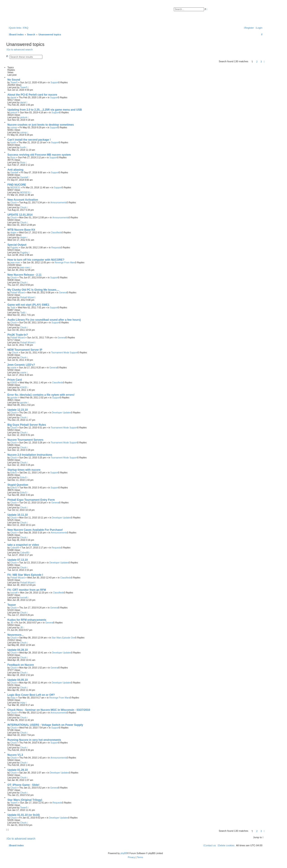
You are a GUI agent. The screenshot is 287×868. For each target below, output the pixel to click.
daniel (13, 98)
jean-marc (15, 263)
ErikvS (14, 473)
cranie (13, 368)
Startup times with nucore (24, 470)
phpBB (124, 853)
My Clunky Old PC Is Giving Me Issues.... (33, 290)
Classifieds (56, 233)
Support (54, 83)
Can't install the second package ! (29, 140)
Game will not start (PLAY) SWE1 (28, 305)
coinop (14, 128)
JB (12, 623)
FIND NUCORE (17, 185)
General (63, 293)
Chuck (13, 203)
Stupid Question (18, 485)
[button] (264, 62)
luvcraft (14, 593)
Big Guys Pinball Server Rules (27, 425)
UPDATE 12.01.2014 (20, 215)
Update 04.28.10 (18, 650)
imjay (13, 698)
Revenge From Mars (65, 263)
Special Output (17, 245)
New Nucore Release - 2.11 (24, 275)
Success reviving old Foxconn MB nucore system (39, 155)
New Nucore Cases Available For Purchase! (35, 530)
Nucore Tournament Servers (25, 440)
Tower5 (14, 83)
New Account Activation (23, 200)
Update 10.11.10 (18, 515)
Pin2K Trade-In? (18, 335)
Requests (56, 248)
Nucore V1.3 (15, 755)
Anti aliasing (15, 170)
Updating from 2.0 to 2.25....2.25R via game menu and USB (45, 110)
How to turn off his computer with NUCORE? (36, 260)
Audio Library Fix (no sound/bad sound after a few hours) (44, 320)
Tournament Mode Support (64, 353)
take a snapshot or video (23, 545)
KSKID (14, 383)
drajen (13, 233)
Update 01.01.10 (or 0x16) (24, 815)
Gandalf (14, 173)
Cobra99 (15, 548)
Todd (13, 308)
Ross (13, 158)
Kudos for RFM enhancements (27, 620)
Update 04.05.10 (18, 680)
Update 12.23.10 (18, 410)
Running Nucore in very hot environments (34, 740)
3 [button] (261, 62)
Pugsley (14, 248)
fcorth (13, 143)
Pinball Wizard (17, 293)
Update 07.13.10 (18, 560)
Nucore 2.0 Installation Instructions (30, 455)
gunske (14, 398)
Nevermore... (16, 635)
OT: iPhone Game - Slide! (23, 785)
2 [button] (257, 62)
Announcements (59, 203)
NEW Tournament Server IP (25, 350)
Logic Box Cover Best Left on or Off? (31, 695)
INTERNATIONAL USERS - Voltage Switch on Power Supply (45, 725)
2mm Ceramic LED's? (21, 365)
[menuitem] (25, 28)
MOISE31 (15, 188)
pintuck (14, 113)
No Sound (14, 80)
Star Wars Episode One (63, 638)
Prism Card (15, 380)
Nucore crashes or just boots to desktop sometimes (41, 125)
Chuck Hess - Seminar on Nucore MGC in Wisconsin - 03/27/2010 (49, 710)
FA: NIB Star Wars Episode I (25, 575)
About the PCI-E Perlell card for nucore (32, 95)
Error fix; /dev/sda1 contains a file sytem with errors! (41, 395)
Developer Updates (61, 413)
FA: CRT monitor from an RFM (27, 590)
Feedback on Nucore (21, 665)
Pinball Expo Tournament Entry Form (31, 500)
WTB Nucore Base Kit (21, 230)
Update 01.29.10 (18, 770)
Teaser (12, 605)
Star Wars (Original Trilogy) (25, 800)
